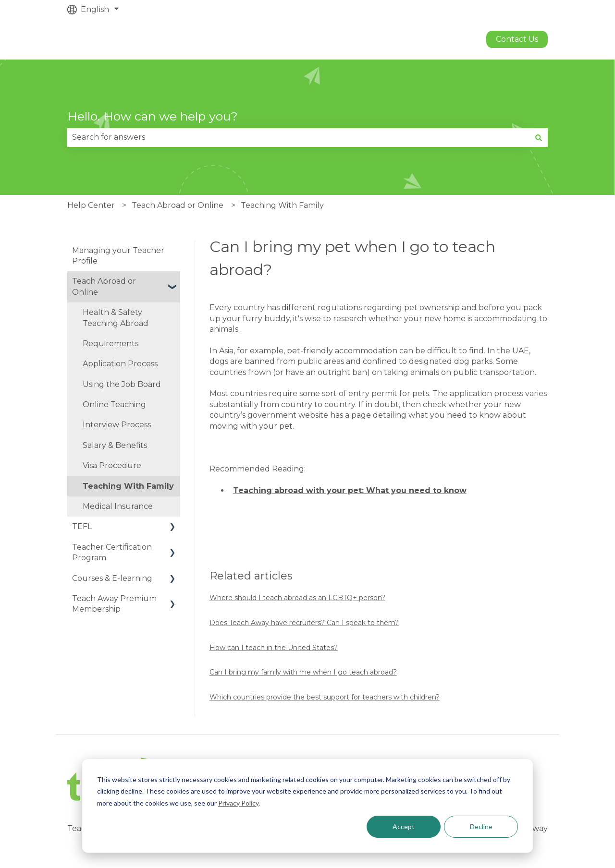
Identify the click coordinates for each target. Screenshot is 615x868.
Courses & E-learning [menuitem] (112, 578)
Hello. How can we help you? (153, 116)
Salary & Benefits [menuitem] (115, 445)
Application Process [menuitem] (120, 364)
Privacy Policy (238, 803)
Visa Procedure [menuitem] (112, 465)
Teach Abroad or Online (178, 205)
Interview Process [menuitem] (117, 425)
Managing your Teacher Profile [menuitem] (118, 256)
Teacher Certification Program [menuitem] (112, 552)
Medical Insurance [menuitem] (118, 506)
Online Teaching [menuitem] (114, 404)
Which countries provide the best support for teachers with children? (325, 697)
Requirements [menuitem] (111, 344)
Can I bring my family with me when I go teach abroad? (303, 672)
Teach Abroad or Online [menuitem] (104, 286)
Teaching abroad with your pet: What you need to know (350, 490)
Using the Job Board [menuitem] (122, 384)
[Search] (539, 137)
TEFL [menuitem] (82, 526)
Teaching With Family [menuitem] (128, 486)
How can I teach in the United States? (274, 648)
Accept (404, 826)
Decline (481, 826)
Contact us (517, 39)
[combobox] (298, 137)
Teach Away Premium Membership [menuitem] (114, 604)
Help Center (91, 205)
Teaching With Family (282, 205)
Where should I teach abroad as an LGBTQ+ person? (297, 598)
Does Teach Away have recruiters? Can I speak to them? (304, 623)
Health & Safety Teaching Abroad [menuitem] (116, 318)
